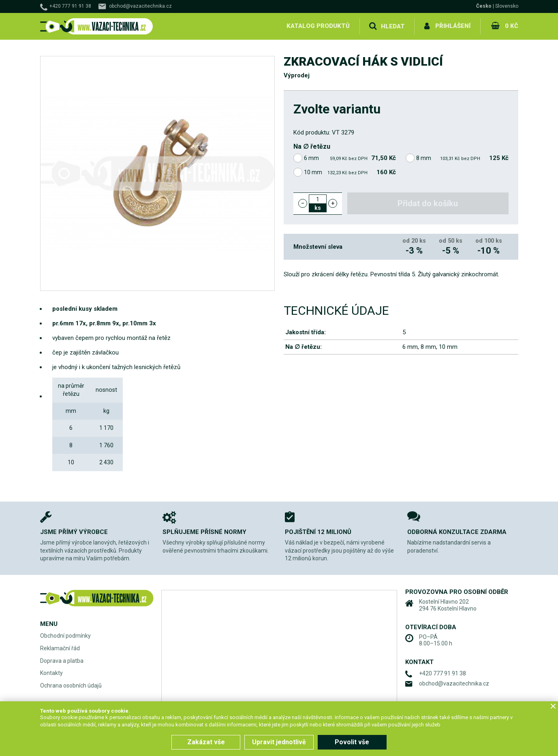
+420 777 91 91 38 (70, 6)
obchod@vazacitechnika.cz (140, 6)
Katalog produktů (319, 26)
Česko (484, 6)
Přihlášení (454, 26)
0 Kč (512, 26)
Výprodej (297, 75)
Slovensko (507, 6)
